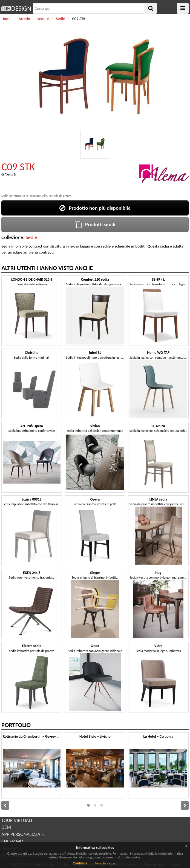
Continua (80, 863)
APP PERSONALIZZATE (23, 834)
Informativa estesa (105, 863)
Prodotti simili (95, 224)
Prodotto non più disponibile (95, 208)
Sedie (31, 237)
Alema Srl (11, 174)
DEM (6, 827)
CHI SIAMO (12, 841)
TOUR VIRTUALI (17, 820)
